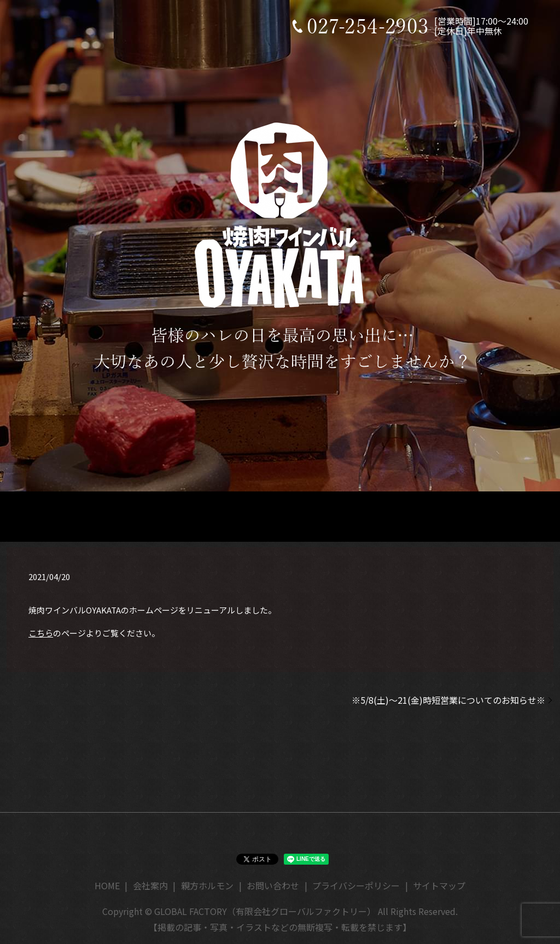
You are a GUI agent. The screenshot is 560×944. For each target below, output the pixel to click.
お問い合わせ (273, 885)
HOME (121, 515)
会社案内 (150, 885)
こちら (41, 633)
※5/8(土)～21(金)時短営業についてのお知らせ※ (448, 700)
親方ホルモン (207, 885)
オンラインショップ (401, 515)
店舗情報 (198, 515)
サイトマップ (439, 885)
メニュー (283, 515)
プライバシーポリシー (356, 885)
